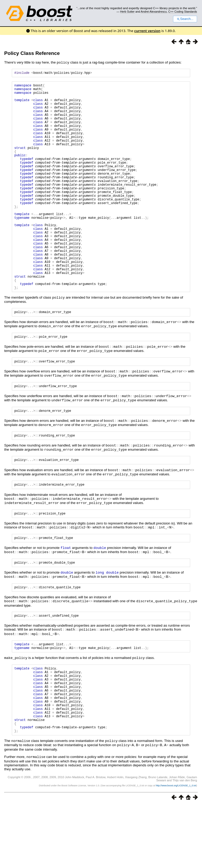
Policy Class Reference (32, 53)
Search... (185, 19)
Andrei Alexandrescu (154, 12)
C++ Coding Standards (183, 12)
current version (147, 31)
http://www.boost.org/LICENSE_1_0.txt (176, 849)
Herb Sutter (127, 12)
